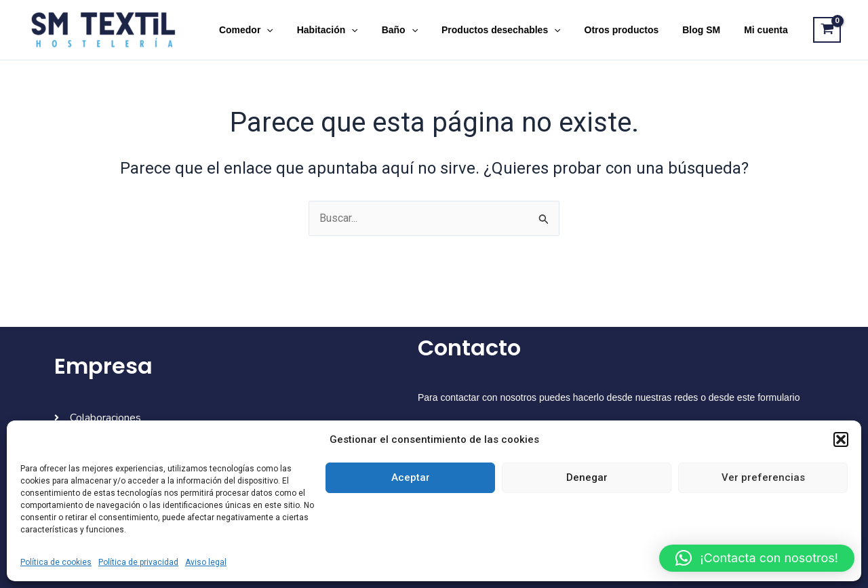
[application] (298, 30)
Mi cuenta (769, 30)
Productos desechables (517, 30)
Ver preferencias (763, 477)
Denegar (587, 477)
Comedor (277, 30)
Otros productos (633, 30)
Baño (421, 30)
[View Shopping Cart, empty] (827, 30)
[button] (841, 439)
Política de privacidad (138, 562)
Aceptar (411, 477)
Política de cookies (56, 562)
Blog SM (709, 30)
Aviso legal (206, 562)
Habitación (353, 30)
